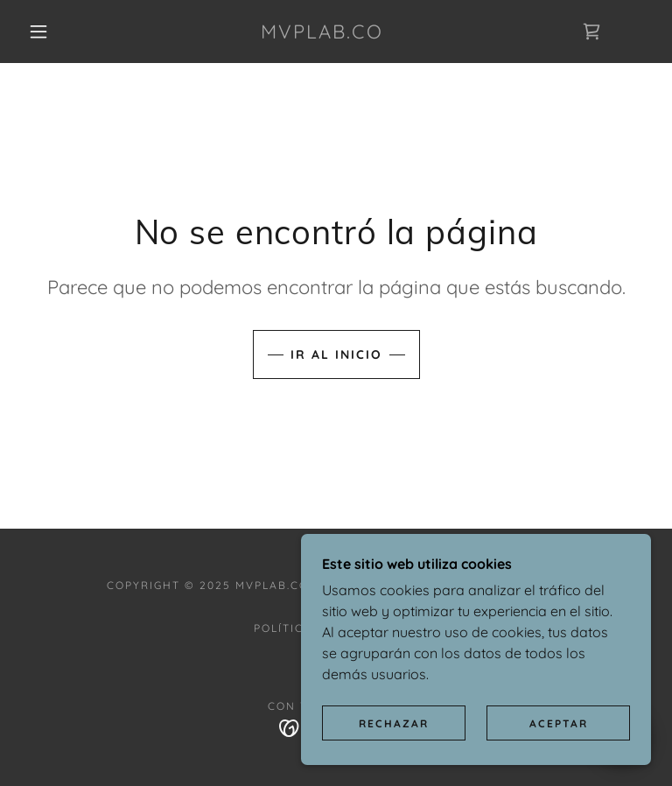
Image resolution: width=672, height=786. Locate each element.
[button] (38, 32)
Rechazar (394, 723)
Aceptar (559, 723)
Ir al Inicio (336, 354)
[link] (322, 33)
